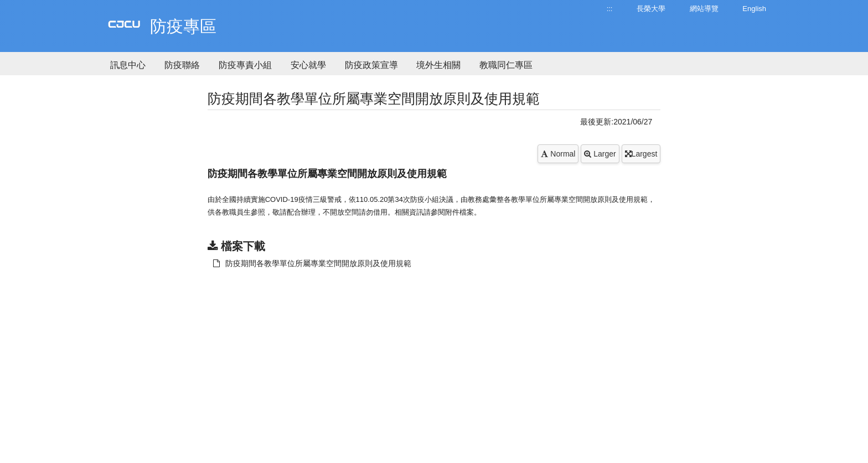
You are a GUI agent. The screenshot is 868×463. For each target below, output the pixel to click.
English (754, 9)
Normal (558, 154)
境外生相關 (438, 65)
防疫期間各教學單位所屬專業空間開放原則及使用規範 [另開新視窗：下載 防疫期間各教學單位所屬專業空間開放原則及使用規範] (312, 263)
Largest (641, 154)
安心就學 (308, 65)
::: (610, 9)
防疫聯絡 (182, 65)
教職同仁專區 (506, 65)
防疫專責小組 (245, 65)
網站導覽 (704, 9)
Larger (600, 154)
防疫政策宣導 (371, 65)
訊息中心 (128, 65)
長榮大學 (651, 9)
